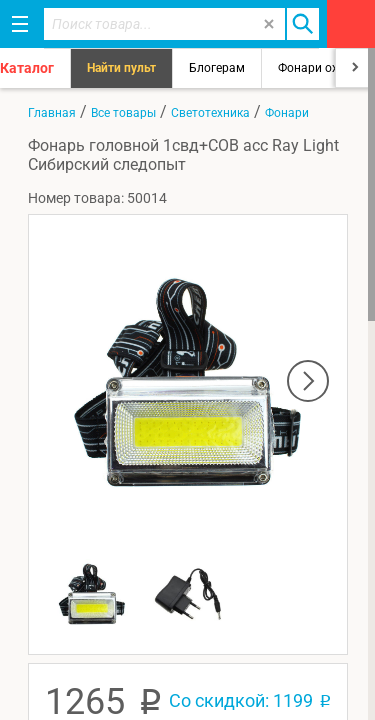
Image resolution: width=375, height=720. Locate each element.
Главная (52, 113)
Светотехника (210, 113)
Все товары (123, 113)
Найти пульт (121, 68)
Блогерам (217, 68)
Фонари (287, 113)
